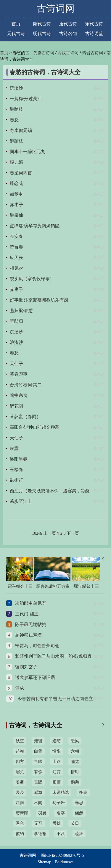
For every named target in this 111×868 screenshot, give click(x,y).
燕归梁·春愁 (21, 311)
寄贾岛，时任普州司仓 (37, 646)
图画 (57, 782)
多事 (83, 792)
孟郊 (57, 823)
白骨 (38, 751)
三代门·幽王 (27, 614)
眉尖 (20, 772)
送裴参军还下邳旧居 (35, 677)
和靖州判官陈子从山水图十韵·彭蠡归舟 (53, 656)
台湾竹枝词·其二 (26, 385)
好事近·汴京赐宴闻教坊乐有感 (39, 300)
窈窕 (57, 772)
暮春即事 (19, 374)
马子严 (59, 803)
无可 (38, 823)
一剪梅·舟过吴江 (26, 99)
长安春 (16, 236)
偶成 (20, 688)
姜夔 (20, 782)
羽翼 (42, 813)
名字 (61, 813)
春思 (79, 803)
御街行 (16, 480)
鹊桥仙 (16, 215)
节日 (75, 823)
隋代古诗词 (42, 24)
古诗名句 (68, 33)
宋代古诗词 (94, 24)
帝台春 (16, 247)
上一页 (50, 533)
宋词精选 (61, 792)
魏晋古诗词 (93, 53)
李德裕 (40, 834)
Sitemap (44, 862)
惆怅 (57, 751)
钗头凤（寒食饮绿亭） (32, 279)
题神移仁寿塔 (28, 635)
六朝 (75, 751)
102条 (37, 533)
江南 (20, 803)
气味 (38, 762)
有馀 (38, 772)
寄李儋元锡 (21, 130)
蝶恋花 (16, 183)
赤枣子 (16, 205)
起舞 (20, 751)
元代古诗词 (16, 34)
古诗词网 (56, 9)
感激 (38, 792)
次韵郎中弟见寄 (31, 603)
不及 (61, 834)
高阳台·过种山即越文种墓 (35, 427)
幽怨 (79, 813)
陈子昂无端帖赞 (31, 625)
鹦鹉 (75, 782)
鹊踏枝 (16, 109)
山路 (57, 762)
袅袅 (20, 792)
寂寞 (14, 448)
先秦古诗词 (44, 53)
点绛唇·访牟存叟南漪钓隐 (35, 226)
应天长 (16, 258)
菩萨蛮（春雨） (25, 417)
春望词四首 (21, 173)
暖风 (75, 741)
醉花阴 (16, 406)
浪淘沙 (16, 342)
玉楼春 (16, 470)
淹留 (38, 741)
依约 (20, 834)
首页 (16, 24)
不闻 (38, 803)
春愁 (14, 120)
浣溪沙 (16, 88)
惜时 (75, 772)
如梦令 (16, 194)
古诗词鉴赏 (94, 34)
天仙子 (16, 364)
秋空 (20, 741)
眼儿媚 (16, 162)
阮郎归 (16, 321)
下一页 (73, 533)
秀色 (20, 823)
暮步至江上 (21, 501)
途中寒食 (19, 395)
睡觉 (75, 762)
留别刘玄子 (26, 667)
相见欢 (16, 268)
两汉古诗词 (68, 53)
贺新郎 (22, 813)
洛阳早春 (19, 459)
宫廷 (38, 782)
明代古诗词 (42, 34)
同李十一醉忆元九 (28, 152)
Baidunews (64, 862)
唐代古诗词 (68, 24)
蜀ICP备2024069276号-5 (62, 855)
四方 (20, 762)
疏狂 (79, 834)
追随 (57, 741)
